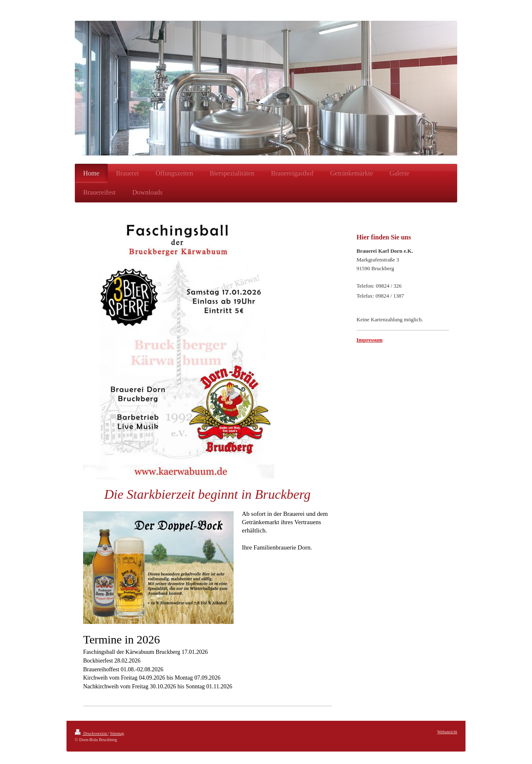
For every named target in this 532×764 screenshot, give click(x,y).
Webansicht (447, 732)
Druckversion (91, 733)
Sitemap (117, 733)
